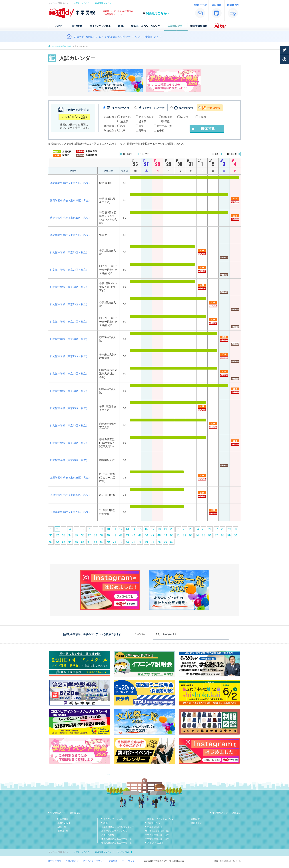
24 (197, 529)
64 (70, 542)
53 (191, 535)
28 (223, 529)
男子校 (142, 131)
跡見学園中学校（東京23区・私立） (71, 183)
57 (216, 535)
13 (127, 529)
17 (153, 529)
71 (115, 542)
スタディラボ (123, 852)
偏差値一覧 (63, 831)
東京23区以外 (146, 117)
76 (146, 542)
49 (165, 535)
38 (95, 535)
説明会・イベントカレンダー (161, 819)
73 (127, 542)
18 (159, 529)
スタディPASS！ (155, 843)
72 (121, 542)
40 (108, 535)
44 (134, 535)
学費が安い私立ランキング (114, 831)
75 (140, 542)
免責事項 (113, 861)
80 (172, 542)
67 (89, 542)
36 (83, 535)
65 (76, 542)
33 (64, 535)
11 (115, 529)
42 (121, 535)
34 (70, 535)
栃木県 (142, 121)
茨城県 (124, 121)
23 (191, 529)
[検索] (190, 634)
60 (235, 535)
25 (204, 529)
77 (153, 542)
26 (210, 529)
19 (165, 529)
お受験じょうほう (81, 3)
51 (178, 535)
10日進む (232, 154)
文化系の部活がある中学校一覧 (117, 843)
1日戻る (145, 154)
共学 (123, 131)
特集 (106, 823)
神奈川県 (167, 117)
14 (134, 529)
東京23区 (126, 117)
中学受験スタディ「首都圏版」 (66, 813)
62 (57, 542)
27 (216, 529)
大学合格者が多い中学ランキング (118, 827)
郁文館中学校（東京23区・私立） (69, 252)
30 (235, 529)
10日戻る (128, 154)
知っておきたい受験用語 (157, 831)
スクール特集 (108, 835)
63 (64, 542)
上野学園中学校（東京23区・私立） (71, 478)
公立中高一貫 (164, 126)
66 (83, 542)
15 (140, 529)
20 (172, 529)
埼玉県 (184, 117)
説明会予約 (196, 823)
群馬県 (166, 121)
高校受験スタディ (103, 3)
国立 (141, 126)
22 (184, 529)
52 (184, 535)
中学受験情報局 (155, 827)
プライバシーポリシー (94, 861)
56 (210, 535)
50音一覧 (62, 827)
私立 (123, 126)
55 (204, 535)
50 (172, 535)
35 (76, 535)
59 (229, 535)
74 (134, 542)
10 (108, 529)
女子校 (160, 131)
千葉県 (202, 117)
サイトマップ (128, 861)
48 (159, 535)
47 (153, 535)
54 (197, 535)
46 (146, 535)
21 (178, 529)
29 (229, 529)
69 (102, 542)
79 (165, 542)
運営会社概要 (55, 861)
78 (159, 542)
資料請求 (195, 819)
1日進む (215, 154)
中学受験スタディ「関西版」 (227, 813)
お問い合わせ (72, 861)
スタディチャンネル (113, 819)
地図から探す (64, 823)
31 (51, 535)
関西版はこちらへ (158, 13)
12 (121, 529)
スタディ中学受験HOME (61, 46)
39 (102, 535)
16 (146, 529)
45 (140, 535)
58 (223, 535)
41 (115, 535)
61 (51, 542)
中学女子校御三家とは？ (157, 839)
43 (127, 535)
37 (89, 535)
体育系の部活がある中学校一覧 (117, 839)
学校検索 (64, 819)
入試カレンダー (155, 823)
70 (108, 542)
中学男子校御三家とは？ (157, 835)
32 (57, 535)
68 (95, 542)
